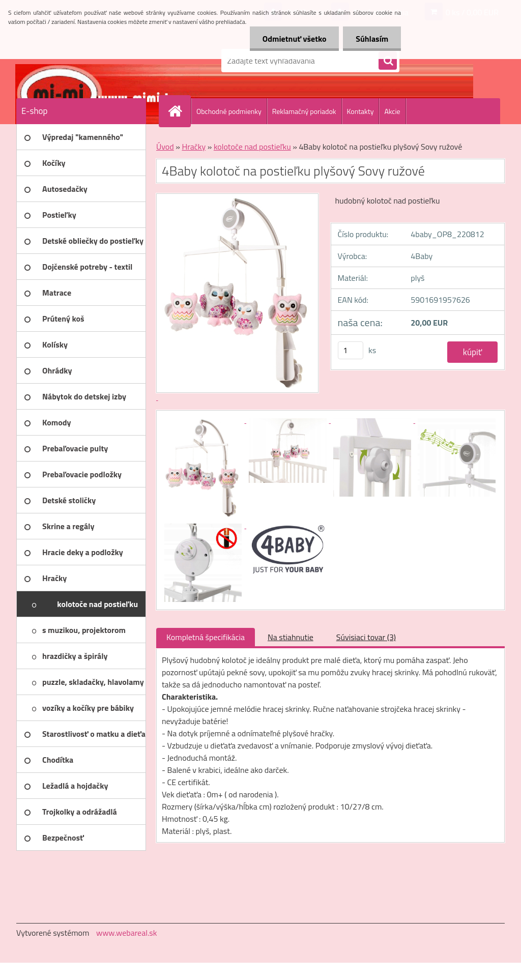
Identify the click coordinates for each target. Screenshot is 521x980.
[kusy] (351, 350)
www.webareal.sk (127, 933)
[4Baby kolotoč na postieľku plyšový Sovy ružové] (204, 420)
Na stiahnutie (291, 637)
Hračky (194, 147)
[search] (388, 61)
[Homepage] (179, 111)
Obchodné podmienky (229, 111)
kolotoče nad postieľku (252, 147)
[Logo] (86, 61)
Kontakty (360, 111)
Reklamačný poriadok (304, 111)
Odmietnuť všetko (294, 39)
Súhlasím (372, 39)
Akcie (392, 111)
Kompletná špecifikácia (206, 637)
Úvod (165, 147)
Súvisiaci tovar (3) (366, 637)
